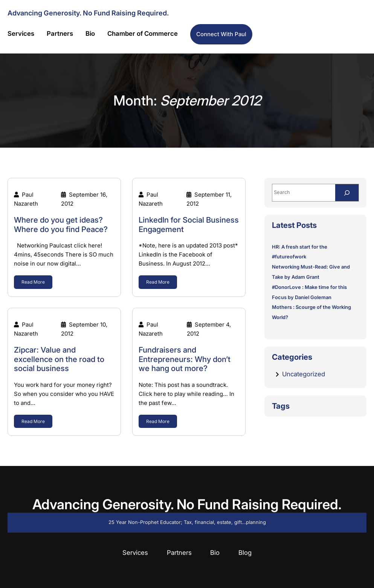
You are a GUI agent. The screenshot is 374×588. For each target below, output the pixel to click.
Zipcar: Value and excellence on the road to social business (59, 359)
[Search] (347, 193)
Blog (245, 553)
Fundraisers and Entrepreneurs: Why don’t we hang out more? (185, 359)
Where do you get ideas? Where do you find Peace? (61, 225)
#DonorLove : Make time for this (309, 287)
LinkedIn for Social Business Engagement (189, 225)
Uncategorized (304, 374)
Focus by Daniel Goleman (302, 297)
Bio (215, 553)
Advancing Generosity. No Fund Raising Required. (88, 13)
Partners (179, 553)
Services (135, 553)
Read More (33, 282)
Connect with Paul (221, 34)
